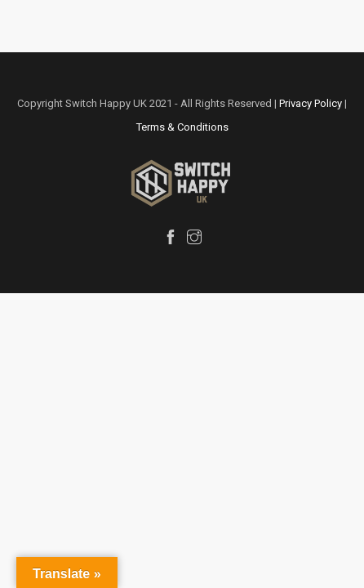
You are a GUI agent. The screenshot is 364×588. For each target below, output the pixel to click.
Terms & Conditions (182, 127)
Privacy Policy (311, 103)
